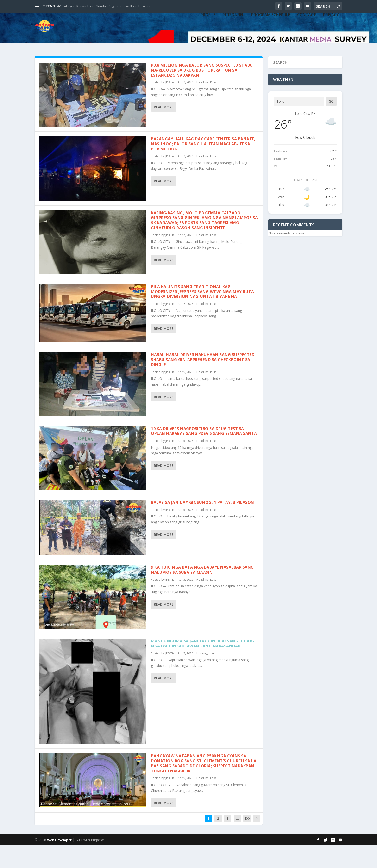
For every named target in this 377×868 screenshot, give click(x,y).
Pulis (213, 105)
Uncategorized (207, 676)
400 (247, 841)
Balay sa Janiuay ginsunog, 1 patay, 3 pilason (203, 525)
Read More (164, 130)
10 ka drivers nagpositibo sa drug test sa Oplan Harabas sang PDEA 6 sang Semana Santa (204, 454)
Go (331, 124)
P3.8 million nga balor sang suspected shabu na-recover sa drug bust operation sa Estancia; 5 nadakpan (202, 93)
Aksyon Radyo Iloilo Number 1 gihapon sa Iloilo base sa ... (109, 6)
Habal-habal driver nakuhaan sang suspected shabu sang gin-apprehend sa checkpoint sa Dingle (203, 382)
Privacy (331, 41)
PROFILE (208, 41)
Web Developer (59, 862)
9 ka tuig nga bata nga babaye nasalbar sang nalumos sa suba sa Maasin (202, 592)
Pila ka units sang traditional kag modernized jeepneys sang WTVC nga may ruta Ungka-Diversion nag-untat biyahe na (202, 314)
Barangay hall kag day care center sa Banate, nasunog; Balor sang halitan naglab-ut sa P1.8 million (203, 166)
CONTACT (307, 41)
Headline (203, 105)
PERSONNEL (233, 41)
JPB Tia (170, 105)
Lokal (214, 179)
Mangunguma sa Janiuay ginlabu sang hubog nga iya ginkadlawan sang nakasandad (203, 666)
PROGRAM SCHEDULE (271, 41)
